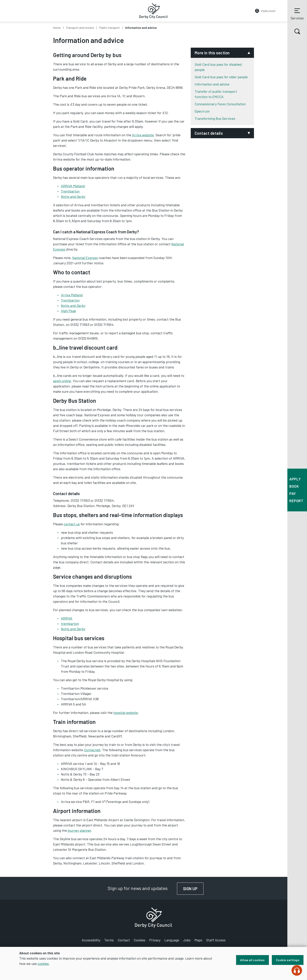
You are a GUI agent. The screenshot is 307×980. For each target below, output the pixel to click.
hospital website (126, 713)
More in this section (212, 53)
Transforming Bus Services (215, 118)
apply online (62, 381)
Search (294, 31)
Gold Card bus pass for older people (221, 77)
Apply (295, 479)
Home (57, 28)
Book (294, 486)
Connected (92, 750)
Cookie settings (288, 960)
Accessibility (91, 940)
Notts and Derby (73, 196)
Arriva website (143, 135)
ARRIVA (67, 618)
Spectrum (202, 111)
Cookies (140, 940)
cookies (43, 964)
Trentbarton (70, 191)
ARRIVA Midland (73, 186)
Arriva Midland (72, 295)
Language (172, 940)
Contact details (209, 133)
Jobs (187, 940)
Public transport (110, 28)
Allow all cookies (252, 960)
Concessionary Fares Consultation (220, 104)
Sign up (193, 889)
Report (296, 501)
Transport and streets (80, 28)
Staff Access (216, 940)
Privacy (155, 940)
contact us (72, 524)
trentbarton (70, 624)
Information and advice (212, 84)
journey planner (79, 830)
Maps (198, 940)
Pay (293, 493)
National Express (85, 258)
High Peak (68, 311)
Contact (124, 940)
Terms (109, 940)
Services (297, 14)
